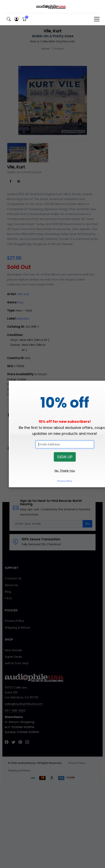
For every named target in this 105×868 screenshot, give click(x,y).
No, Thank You (65, 471)
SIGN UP (65, 457)
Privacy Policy (65, 481)
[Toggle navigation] (97, 19)
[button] (9, 19)
